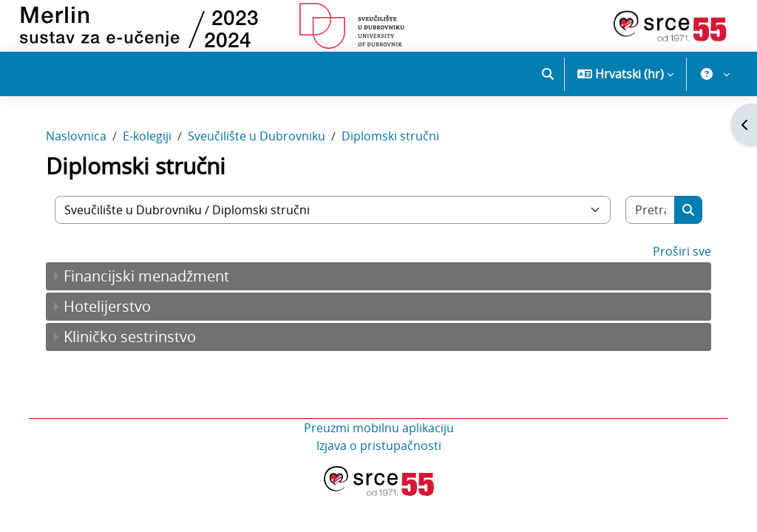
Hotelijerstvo (114, 316)
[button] (548, 74)
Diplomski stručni (397, 146)
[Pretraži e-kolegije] (645, 219)
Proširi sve (675, 261)
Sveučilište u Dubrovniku (263, 146)
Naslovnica (83, 146)
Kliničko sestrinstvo (136, 346)
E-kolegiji (154, 146)
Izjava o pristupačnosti (379, 455)
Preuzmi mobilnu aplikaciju (379, 437)
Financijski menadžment (153, 286)
